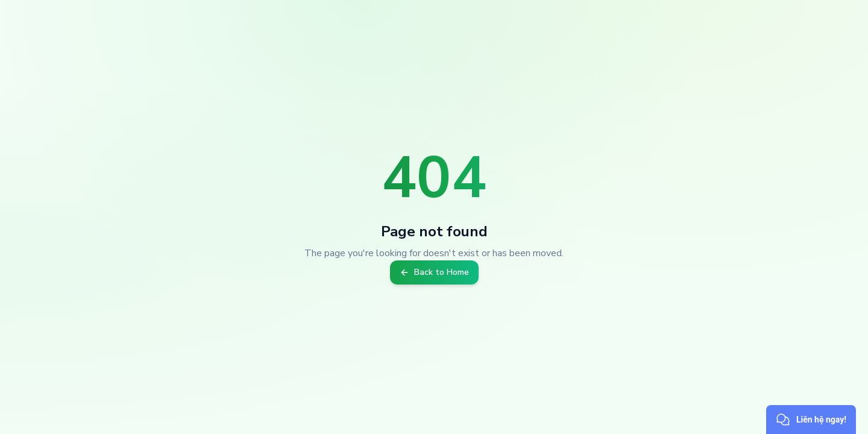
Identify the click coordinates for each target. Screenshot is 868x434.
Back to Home (434, 272)
